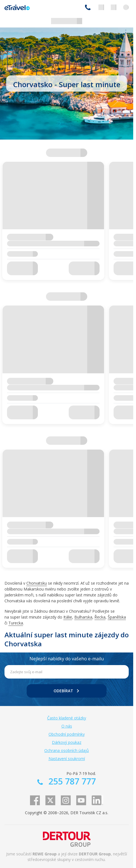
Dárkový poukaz (67, 742)
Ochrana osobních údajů (67, 750)
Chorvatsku (37, 583)
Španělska (117, 617)
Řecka (100, 617)
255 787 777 (88, 7)
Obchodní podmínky (67, 734)
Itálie (68, 617)
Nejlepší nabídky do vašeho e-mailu (67, 659)
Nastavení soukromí (67, 759)
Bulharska (83, 617)
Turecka (16, 623)
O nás (67, 726)
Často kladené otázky (67, 718)
